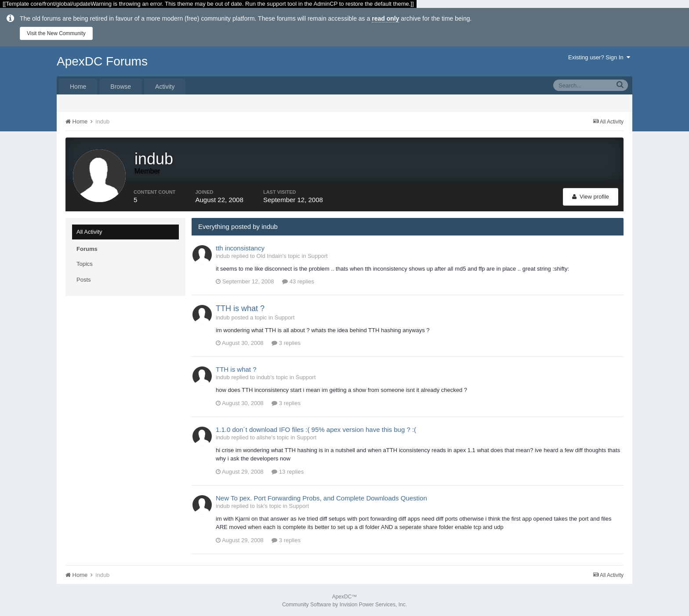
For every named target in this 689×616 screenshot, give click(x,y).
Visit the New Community (56, 33)
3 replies (286, 342)
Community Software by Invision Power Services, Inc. (344, 603)
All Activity (89, 230)
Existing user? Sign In (599, 57)
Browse (121, 87)
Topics (85, 263)
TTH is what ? (240, 308)
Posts (84, 278)
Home (78, 87)
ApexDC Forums (102, 61)
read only (385, 18)
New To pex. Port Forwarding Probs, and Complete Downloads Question (321, 497)
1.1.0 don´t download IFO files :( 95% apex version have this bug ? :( (316, 428)
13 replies (288, 470)
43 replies (298, 281)
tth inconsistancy (240, 247)
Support (318, 255)
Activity (165, 87)
